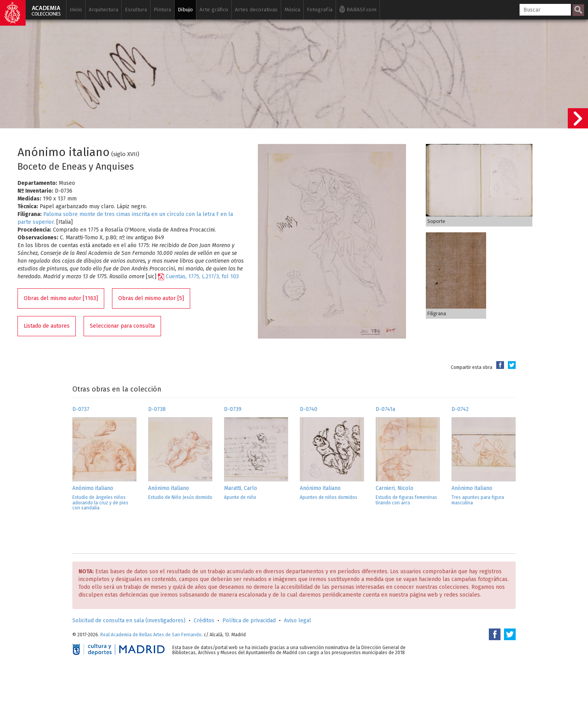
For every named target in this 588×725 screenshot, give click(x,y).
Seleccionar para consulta (122, 326)
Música (292, 10)
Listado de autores (47, 326)
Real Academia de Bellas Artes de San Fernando (151, 635)
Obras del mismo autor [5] (151, 298)
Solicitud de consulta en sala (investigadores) (129, 621)
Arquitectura (103, 10)
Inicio (76, 10)
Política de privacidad (249, 621)
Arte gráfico (214, 10)
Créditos (204, 621)
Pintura (162, 10)
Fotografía (320, 10)
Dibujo (185, 10)
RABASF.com (358, 9)
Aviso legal (297, 621)
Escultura (136, 10)
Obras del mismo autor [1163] (61, 298)
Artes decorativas (256, 10)
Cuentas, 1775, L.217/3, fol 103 (202, 276)
